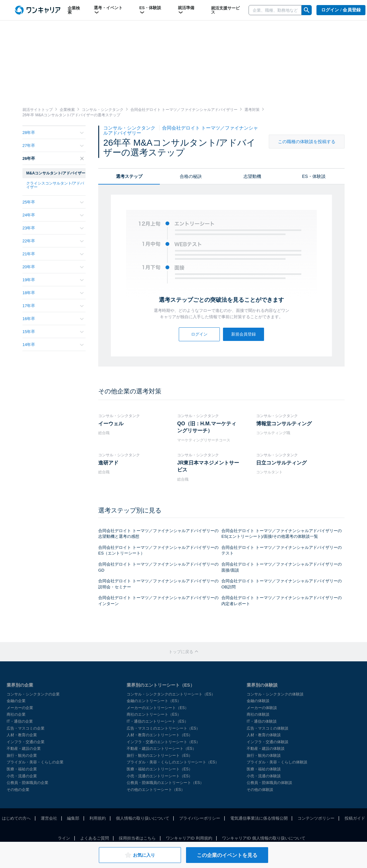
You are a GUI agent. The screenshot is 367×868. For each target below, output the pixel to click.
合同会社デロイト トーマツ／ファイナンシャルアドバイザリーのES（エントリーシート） (158, 550)
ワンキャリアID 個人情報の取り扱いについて (264, 838)
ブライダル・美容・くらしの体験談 (277, 762)
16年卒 (53, 319)
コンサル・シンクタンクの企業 (33, 694)
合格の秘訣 (191, 176)
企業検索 (74, 10)
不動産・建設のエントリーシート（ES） (161, 749)
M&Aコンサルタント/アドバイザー (56, 173)
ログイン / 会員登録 (341, 10)
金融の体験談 (258, 701)
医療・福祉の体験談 (264, 769)
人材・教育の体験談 (264, 735)
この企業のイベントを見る (227, 855)
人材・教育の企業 (22, 735)
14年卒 (53, 345)
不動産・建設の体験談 (266, 749)
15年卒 (53, 332)
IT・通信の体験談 (262, 721)
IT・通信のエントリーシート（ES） (157, 721)
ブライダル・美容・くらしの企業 (35, 762)
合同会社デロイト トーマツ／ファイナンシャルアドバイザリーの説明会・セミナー (158, 584)
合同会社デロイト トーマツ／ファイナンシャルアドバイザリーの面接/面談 (282, 567)
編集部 (73, 818)
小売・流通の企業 (22, 776)
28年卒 (53, 133)
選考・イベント (108, 10)
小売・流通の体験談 (264, 776)
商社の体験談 (258, 714)
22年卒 (53, 241)
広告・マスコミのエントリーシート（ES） (163, 728)
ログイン (199, 334)
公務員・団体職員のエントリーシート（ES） (165, 783)
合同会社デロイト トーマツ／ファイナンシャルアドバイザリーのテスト (282, 550)
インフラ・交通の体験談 (268, 742)
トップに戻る (184, 652)
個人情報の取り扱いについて (143, 818)
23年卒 (53, 228)
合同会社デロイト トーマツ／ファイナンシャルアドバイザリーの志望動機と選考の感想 (158, 534)
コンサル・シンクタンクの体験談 (275, 694)
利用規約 (98, 818)
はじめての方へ (16, 818)
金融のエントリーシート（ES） (154, 701)
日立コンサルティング (281, 463)
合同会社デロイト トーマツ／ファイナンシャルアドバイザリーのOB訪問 (282, 584)
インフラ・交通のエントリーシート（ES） (163, 742)
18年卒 (53, 293)
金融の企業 (16, 701)
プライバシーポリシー (200, 818)
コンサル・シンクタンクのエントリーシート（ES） (171, 694)
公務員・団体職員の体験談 (269, 783)
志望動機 (252, 176)
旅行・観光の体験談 (264, 756)
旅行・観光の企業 (22, 756)
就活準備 (186, 10)
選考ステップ (129, 176)
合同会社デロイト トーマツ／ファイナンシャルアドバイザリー (181, 130)
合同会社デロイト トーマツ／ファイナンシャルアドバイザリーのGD (158, 567)
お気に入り (140, 855)
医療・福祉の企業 (22, 769)
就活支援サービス (225, 10)
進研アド (108, 463)
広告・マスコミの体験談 (268, 728)
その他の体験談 (260, 790)
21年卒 (53, 254)
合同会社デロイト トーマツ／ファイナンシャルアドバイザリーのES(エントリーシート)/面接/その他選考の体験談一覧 (282, 534)
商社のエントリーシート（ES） (154, 714)
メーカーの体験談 (262, 708)
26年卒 (53, 158)
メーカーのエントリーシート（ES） (158, 708)
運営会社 (49, 818)
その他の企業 (18, 790)
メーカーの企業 (20, 708)
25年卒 (53, 202)
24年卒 (53, 215)
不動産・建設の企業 (24, 749)
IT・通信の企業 (20, 721)
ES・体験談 (150, 10)
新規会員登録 (244, 334)
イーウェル (111, 424)
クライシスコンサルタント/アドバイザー (55, 185)
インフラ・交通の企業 (26, 742)
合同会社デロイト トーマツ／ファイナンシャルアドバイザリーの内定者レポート (282, 601)
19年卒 (53, 280)
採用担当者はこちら (137, 838)
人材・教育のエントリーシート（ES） (159, 735)
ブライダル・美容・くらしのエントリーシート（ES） (173, 762)
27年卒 (53, 146)
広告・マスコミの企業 (26, 728)
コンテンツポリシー (316, 818)
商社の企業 (16, 714)
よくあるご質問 (95, 838)
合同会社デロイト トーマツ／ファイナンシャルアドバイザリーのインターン (158, 601)
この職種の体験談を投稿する (307, 142)
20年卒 (53, 267)
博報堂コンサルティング (284, 424)
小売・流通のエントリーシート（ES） (159, 776)
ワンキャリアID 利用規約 (189, 838)
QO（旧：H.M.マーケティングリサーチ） (207, 427)
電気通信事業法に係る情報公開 (259, 818)
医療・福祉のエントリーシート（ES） (159, 769)
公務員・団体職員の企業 (27, 783)
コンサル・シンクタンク (130, 128)
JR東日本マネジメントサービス (208, 466)
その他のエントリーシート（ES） (156, 790)
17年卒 (53, 306)
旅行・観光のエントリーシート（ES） (159, 756)
